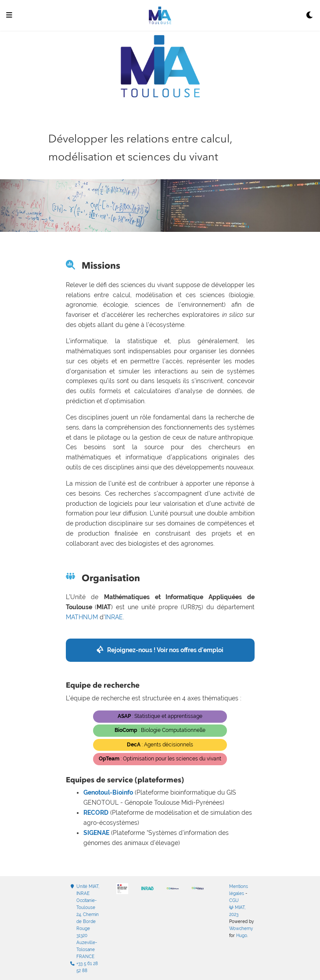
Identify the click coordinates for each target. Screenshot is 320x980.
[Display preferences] (310, 16)
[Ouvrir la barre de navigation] (9, 16)
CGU (234, 900)
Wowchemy (241, 929)
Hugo (242, 936)
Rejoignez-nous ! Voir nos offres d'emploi (165, 650)
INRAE (114, 617)
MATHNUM (82, 617)
